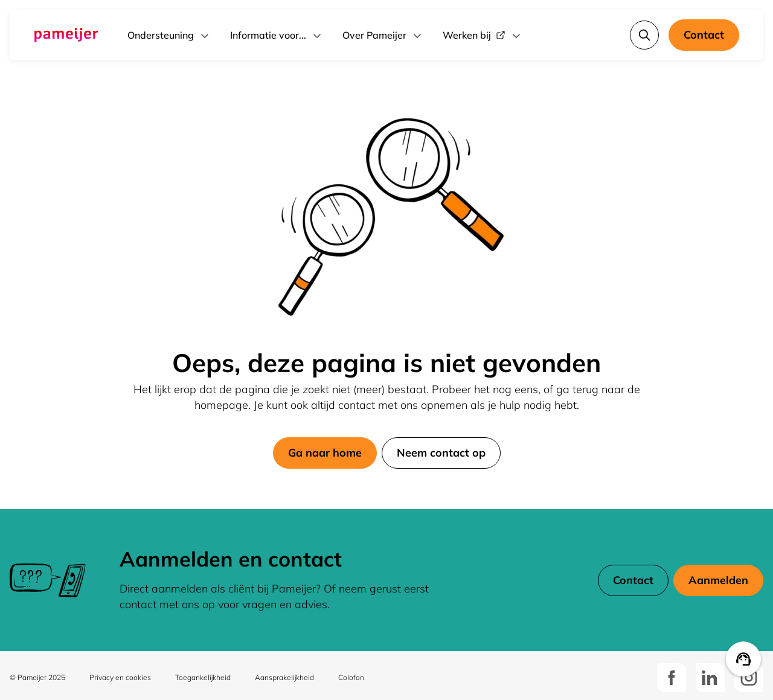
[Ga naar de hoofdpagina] (66, 35)
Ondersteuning (169, 35)
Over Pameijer (383, 35)
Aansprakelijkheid (284, 677)
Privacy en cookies (120, 677)
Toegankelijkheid (203, 677)
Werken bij (483, 35)
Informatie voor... (277, 35)
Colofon (351, 677)
